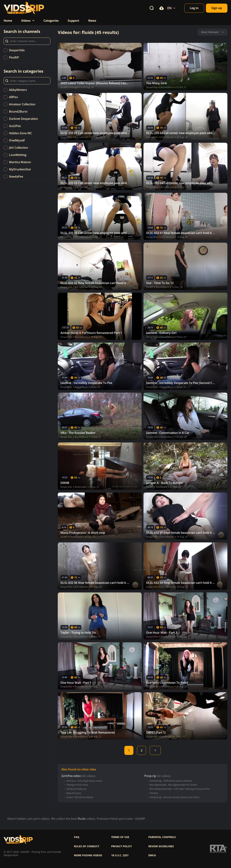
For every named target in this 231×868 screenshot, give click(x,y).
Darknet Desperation (23, 119)
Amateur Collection (22, 104)
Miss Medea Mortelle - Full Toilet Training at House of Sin (180, 789)
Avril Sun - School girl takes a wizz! (84, 781)
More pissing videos (88, 855)
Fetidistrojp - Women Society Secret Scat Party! (174, 797)
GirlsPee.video (71, 776)
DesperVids (17, 50)
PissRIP (14, 57)
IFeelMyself (17, 140)
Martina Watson (20, 162)
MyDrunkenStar (20, 169)
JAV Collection (18, 148)
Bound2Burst (18, 111)
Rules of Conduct (87, 846)
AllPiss (13, 97)
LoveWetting (18, 155)
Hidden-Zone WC (20, 133)
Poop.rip (150, 776)
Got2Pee (15, 126)
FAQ (77, 837)
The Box (154, 793)
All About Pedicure (76, 789)
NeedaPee (16, 177)
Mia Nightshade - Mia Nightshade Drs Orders (173, 785)
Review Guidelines (161, 846)
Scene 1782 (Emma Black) (80, 797)
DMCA (152, 855)
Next (155, 750)
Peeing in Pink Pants (77, 785)
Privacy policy (122, 846)
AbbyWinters (18, 90)
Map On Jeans (74, 793)
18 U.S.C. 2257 (120, 855)
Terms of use (120, 837)
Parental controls (162, 837)
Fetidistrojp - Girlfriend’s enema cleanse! (171, 781)
